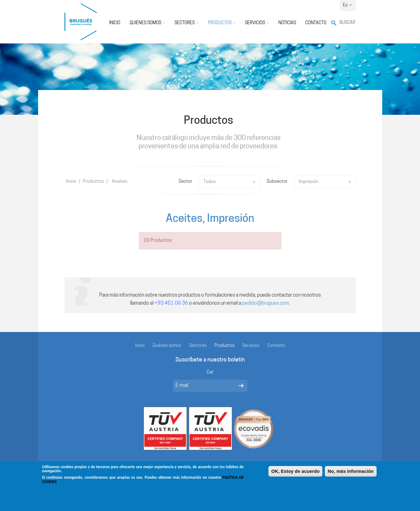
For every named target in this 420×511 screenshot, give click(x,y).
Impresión (325, 182)
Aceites (120, 182)
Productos (222, 23)
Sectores (187, 23)
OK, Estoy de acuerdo (295, 473)
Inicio (115, 23)
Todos (229, 182)
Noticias (287, 23)
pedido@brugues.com (266, 303)
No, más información (351, 473)
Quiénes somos (147, 23)
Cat (210, 372)
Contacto (316, 23)
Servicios (257, 23)
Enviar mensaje (241, 386)
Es (347, 5)
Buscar (347, 23)
